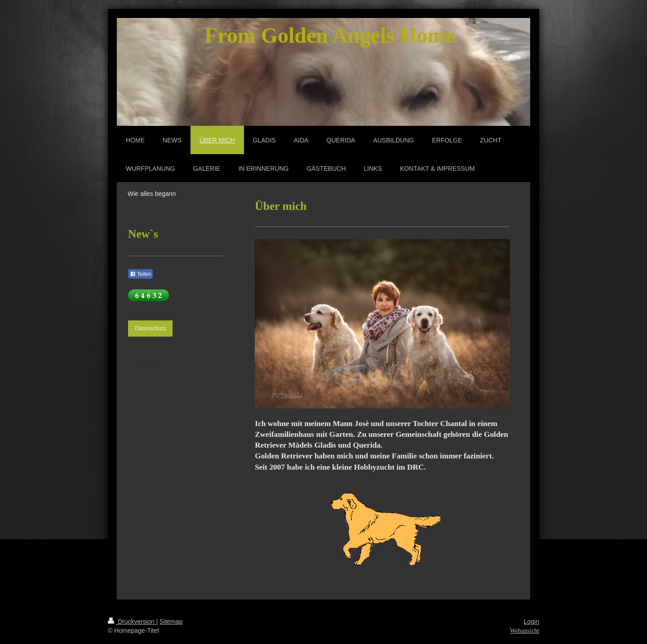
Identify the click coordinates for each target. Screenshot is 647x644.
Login (532, 622)
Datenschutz (150, 328)
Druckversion (132, 622)
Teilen (140, 274)
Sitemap (171, 622)
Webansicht (525, 631)
